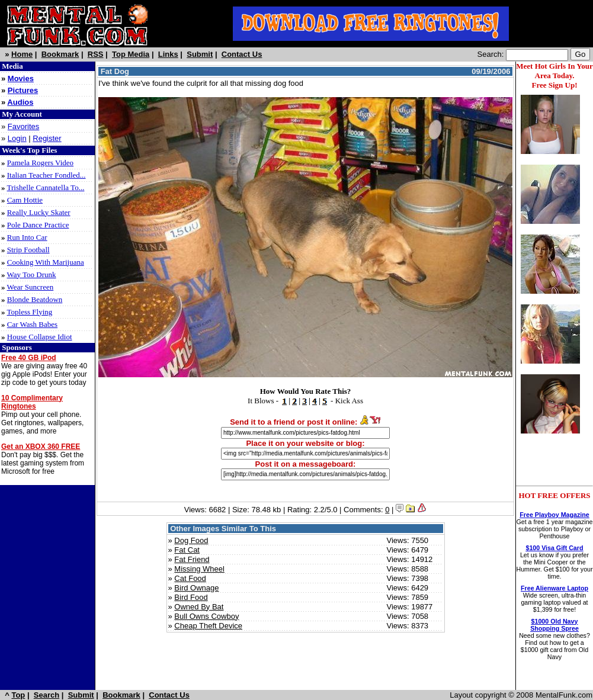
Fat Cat (187, 550)
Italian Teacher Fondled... (47, 175)
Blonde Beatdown (35, 299)
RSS (96, 54)
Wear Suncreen (31, 287)
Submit (200, 54)
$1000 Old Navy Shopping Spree (554, 625)
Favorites (23, 126)
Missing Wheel (199, 569)
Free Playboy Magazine (554, 515)
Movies (21, 78)
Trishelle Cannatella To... (46, 187)
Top (18, 695)
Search (47, 695)
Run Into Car (27, 237)
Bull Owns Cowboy (206, 616)
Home (22, 54)
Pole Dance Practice (38, 225)
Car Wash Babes (32, 324)
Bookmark (60, 54)
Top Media (131, 54)
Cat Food (190, 578)
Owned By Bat (199, 607)
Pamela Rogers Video (40, 163)
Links (168, 54)
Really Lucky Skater (39, 212)
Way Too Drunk (32, 274)
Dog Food (191, 540)
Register (47, 138)
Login (17, 138)
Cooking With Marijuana (46, 262)
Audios (20, 102)
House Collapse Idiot (40, 337)
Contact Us (242, 54)
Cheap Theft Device (208, 626)
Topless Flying (30, 312)
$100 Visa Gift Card (555, 548)
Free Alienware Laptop (554, 588)
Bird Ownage (196, 588)
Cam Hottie (25, 200)
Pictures (23, 90)
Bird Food (191, 597)
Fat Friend (192, 559)
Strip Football (28, 250)
